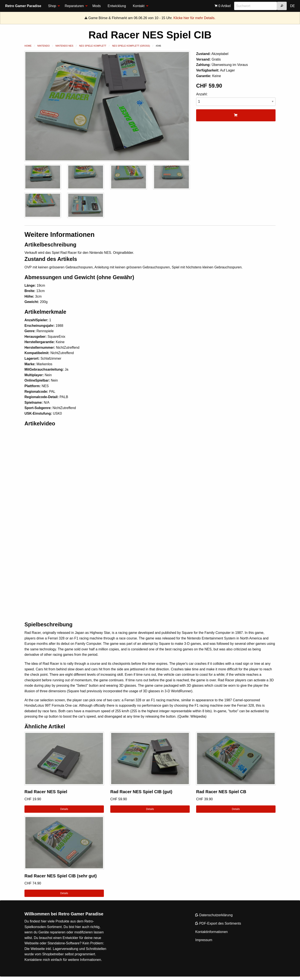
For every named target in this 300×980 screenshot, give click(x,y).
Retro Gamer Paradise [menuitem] (23, 6)
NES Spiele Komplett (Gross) (131, 46)
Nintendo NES (64, 46)
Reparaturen (74, 6)
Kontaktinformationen (211, 932)
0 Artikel (223, 6)
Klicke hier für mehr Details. (194, 18)
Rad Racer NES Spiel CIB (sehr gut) (61, 876)
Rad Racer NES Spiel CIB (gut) (141, 792)
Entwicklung (117, 6)
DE (292, 6)
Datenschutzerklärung (214, 915)
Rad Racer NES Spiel (46, 792)
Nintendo (43, 46)
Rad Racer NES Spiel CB (221, 792)
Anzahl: (236, 99)
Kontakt (139, 6)
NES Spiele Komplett (93, 46)
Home (28, 46)
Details (64, 809)
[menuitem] (53, 6)
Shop (52, 6)
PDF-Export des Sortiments (218, 923)
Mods (96, 6)
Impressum (204, 940)
